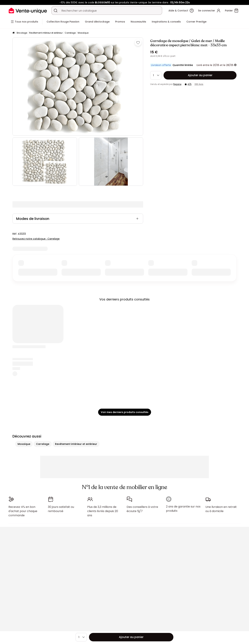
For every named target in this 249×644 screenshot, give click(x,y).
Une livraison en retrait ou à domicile (221, 509)
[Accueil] (14, 33)
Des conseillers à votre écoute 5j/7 (142, 509)
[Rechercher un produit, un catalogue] (56, 11)
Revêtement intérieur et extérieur (46, 33)
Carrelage (70, 33)
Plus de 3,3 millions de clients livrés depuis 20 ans (103, 511)
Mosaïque (83, 33)
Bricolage (22, 33)
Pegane (177, 84)
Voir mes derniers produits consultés (125, 412)
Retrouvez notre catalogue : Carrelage (36, 239)
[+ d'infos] (235, 65)
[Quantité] (156, 75)
